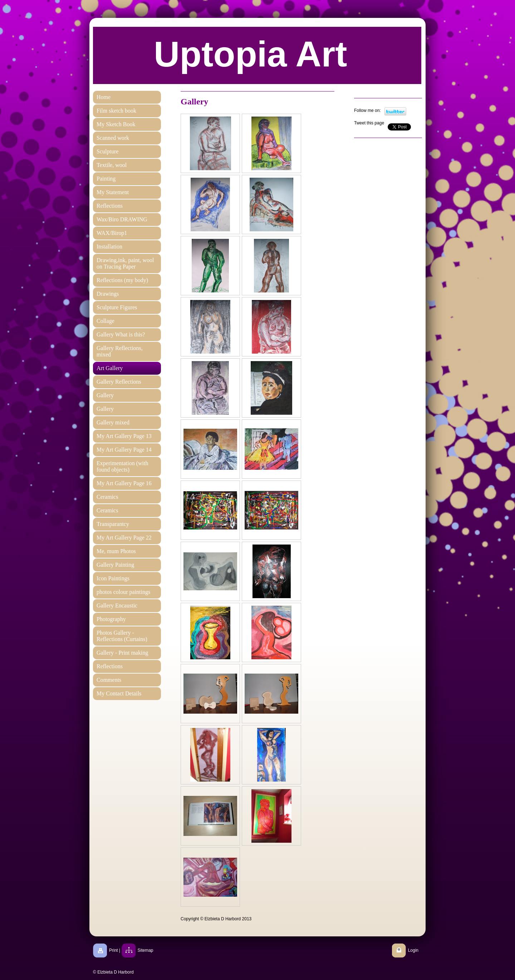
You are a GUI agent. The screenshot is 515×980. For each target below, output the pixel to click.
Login (413, 950)
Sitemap (146, 950)
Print (114, 950)
